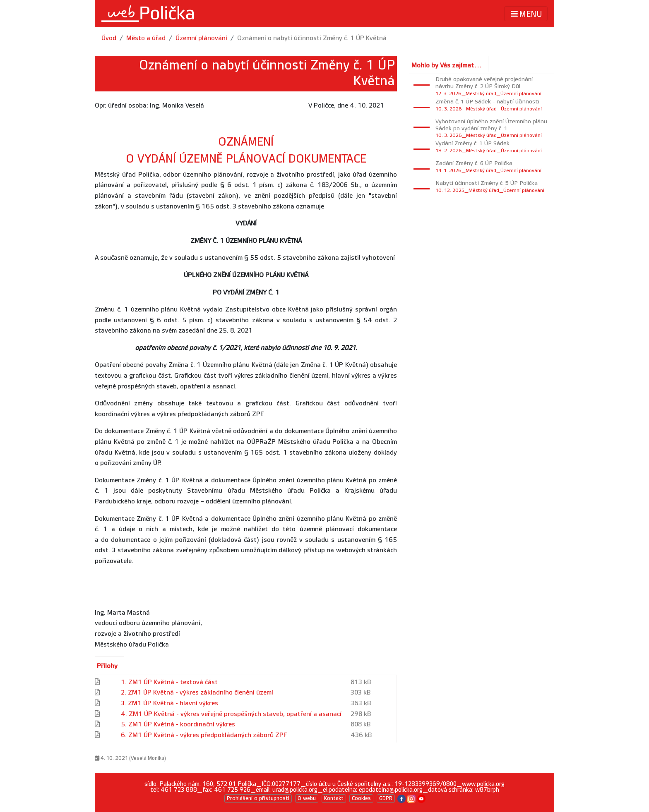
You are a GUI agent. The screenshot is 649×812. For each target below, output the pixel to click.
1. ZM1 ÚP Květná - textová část (169, 682)
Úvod (109, 38)
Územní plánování (201, 38)
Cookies (361, 798)
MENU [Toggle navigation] (526, 14)
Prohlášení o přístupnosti (258, 798)
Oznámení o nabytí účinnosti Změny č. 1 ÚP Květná (312, 38)
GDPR (386, 798)
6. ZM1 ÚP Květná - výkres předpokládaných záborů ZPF (204, 735)
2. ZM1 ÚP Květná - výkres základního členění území (197, 693)
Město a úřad (146, 38)
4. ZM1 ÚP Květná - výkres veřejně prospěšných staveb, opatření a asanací (231, 714)
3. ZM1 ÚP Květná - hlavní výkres (169, 703)
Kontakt (334, 798)
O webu (307, 798)
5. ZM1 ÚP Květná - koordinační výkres (178, 725)
